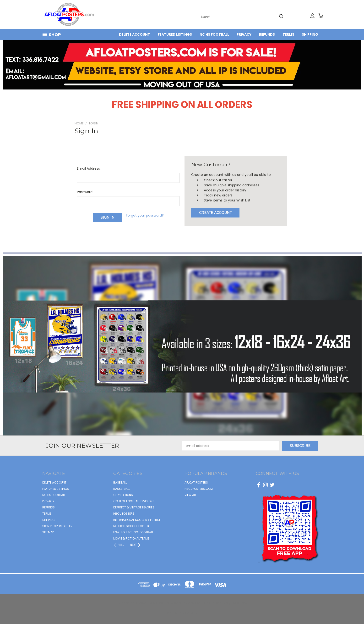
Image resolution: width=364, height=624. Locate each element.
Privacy (244, 34)
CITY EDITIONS (123, 495)
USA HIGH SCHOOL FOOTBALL (133, 532)
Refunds (267, 34)
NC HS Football (214, 34)
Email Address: (89, 168)
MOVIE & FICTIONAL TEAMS (131, 538)
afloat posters (196, 482)
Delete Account (135, 34)
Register (66, 526)
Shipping (310, 34)
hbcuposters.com (199, 489)
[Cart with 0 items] (321, 16)
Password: (85, 192)
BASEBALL (120, 482)
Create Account (215, 213)
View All (190, 495)
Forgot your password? (145, 215)
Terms (288, 34)
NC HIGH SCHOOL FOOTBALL (133, 526)
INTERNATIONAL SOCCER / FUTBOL (137, 520)
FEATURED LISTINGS (175, 34)
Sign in (48, 526)
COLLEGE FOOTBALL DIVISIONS (134, 501)
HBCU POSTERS (124, 514)
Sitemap (48, 532)
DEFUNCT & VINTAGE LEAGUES (134, 507)
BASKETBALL (122, 489)
